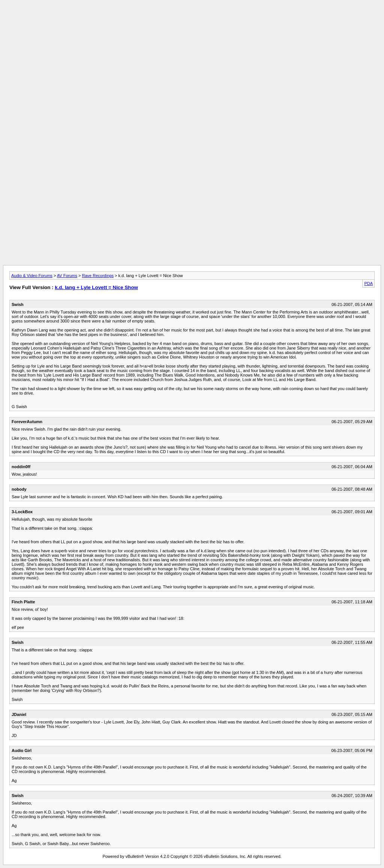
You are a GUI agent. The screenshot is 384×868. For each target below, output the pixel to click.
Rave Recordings (98, 276)
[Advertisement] (192, 20)
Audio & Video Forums (32, 276)
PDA (368, 283)
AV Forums (67, 276)
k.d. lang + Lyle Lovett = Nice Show (96, 287)
